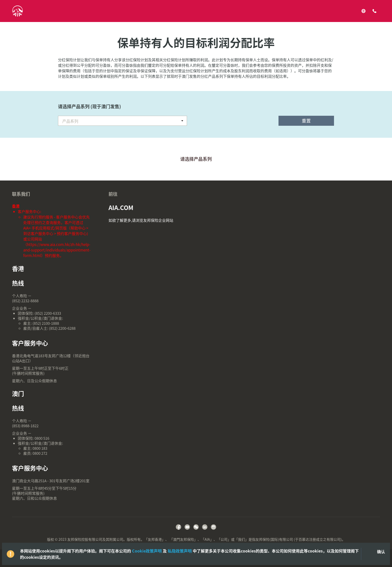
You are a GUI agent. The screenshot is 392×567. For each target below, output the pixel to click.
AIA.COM (121, 207)
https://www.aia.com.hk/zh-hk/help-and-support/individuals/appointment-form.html (57, 250)
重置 (306, 121)
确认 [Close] (381, 551)
